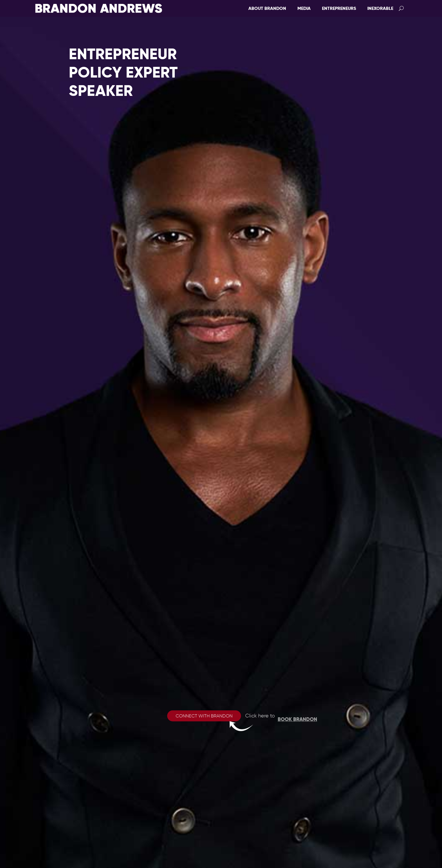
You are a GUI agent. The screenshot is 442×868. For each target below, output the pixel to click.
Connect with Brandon (204, 716)
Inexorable (380, 9)
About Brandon (267, 9)
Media (304, 9)
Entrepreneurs (339, 9)
